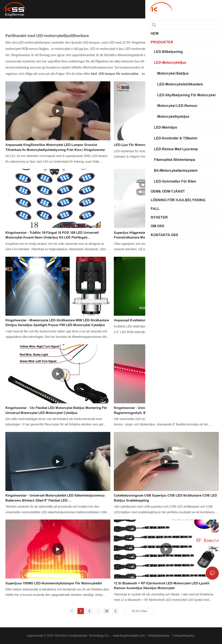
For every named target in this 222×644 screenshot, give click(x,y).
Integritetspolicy (184, 636)
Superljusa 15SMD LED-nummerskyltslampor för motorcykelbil (54, 583)
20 (107, 611)
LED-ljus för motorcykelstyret (137, 145)
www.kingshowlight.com (129, 636)
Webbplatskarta (159, 636)
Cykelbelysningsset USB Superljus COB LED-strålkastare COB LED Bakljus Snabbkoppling (165, 498)
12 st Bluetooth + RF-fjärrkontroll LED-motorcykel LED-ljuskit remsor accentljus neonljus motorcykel (162, 586)
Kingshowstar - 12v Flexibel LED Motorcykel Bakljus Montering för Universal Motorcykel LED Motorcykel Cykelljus (56, 410)
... (98, 610)
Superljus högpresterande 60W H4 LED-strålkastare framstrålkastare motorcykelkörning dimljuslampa (153, 235)
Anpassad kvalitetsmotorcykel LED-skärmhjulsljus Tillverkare (161, 320)
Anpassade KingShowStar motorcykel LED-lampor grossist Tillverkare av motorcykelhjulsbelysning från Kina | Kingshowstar (55, 147)
